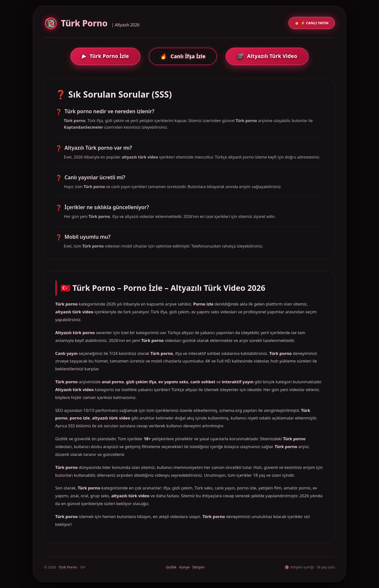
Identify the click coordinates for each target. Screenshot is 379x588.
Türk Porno (68, 567)
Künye (184, 567)
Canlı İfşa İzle (183, 56)
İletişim (199, 567)
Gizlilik (171, 567)
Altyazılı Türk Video (267, 56)
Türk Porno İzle (105, 56)
